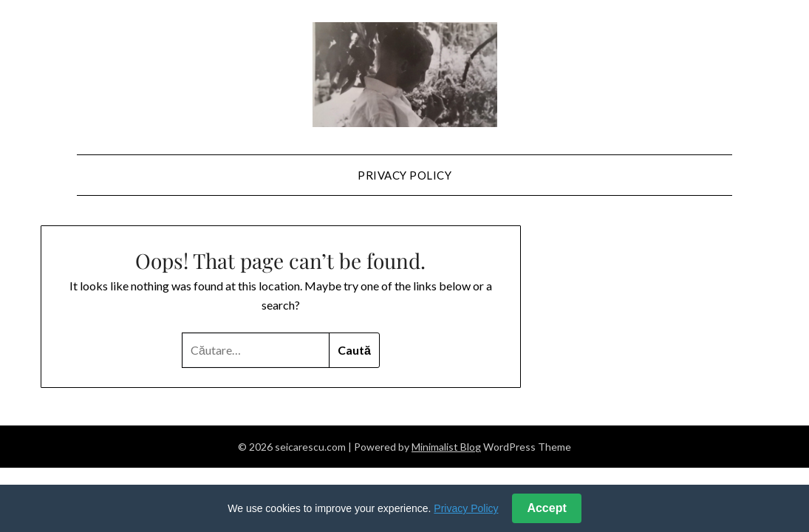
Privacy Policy (404, 175)
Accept (546, 508)
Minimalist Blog (446, 447)
